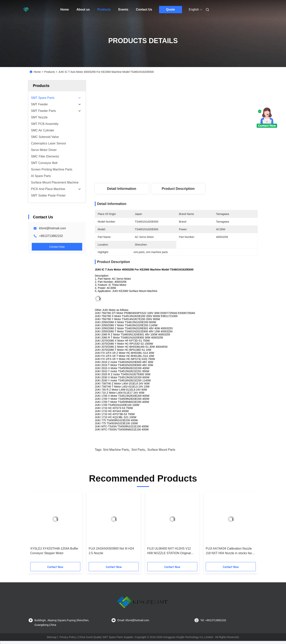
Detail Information (121, 189)
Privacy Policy (68, 637)
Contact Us (144, 9)
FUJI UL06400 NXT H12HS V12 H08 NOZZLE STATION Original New (169, 551)
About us (83, 9)
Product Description (178, 189)
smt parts (138, 450)
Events (123, 9)
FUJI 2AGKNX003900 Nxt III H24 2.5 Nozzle (111, 551)
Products (104, 9)
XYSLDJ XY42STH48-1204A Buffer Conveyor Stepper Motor (54, 551)
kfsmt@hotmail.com (52, 228)
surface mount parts (161, 450)
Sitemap (52, 637)
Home (65, 9)
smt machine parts (116, 450)
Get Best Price (197, 150)
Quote (170, 9)
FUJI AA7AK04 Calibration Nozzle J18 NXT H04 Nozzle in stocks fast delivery (229, 551)
